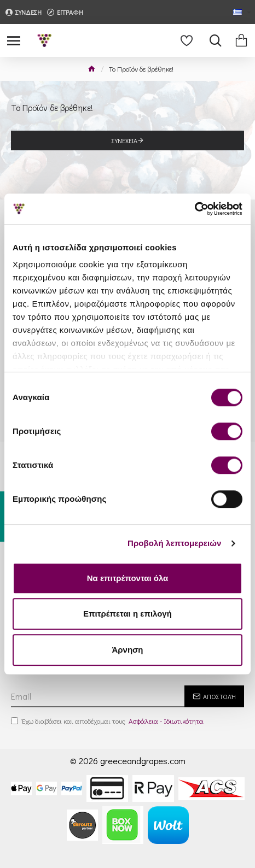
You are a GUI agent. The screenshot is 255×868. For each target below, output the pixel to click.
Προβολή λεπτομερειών (175, 543)
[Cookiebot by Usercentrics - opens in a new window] (195, 209)
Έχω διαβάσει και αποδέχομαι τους (108, 721)
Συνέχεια (124, 140)
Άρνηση (127, 650)
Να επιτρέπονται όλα (128, 578)
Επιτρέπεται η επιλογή (127, 614)
